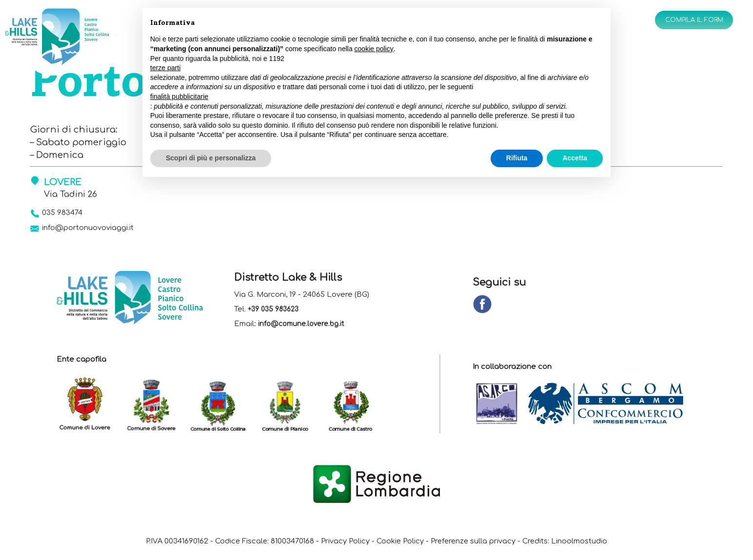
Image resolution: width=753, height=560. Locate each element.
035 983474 (67, 213)
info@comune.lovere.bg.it (304, 328)
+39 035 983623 (276, 313)
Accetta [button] (575, 158)
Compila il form (687, 21)
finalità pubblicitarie (179, 97)
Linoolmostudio (604, 545)
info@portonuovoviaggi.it (97, 231)
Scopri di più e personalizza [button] (211, 158)
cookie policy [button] (374, 49)
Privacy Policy (337, 545)
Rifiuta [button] (517, 158)
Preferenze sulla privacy (483, 545)
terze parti (165, 68)
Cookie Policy (400, 545)
